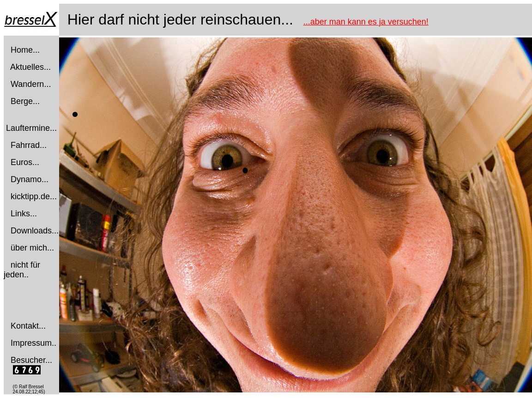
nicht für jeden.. (22, 270)
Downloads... (35, 231)
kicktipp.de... (34, 196)
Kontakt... (28, 326)
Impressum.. (33, 343)
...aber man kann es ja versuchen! (366, 22)
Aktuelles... (30, 67)
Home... (25, 50)
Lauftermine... (31, 128)
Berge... (25, 101)
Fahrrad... (29, 145)
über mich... (32, 248)
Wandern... (31, 84)
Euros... (25, 162)
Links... (24, 214)
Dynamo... (30, 179)
